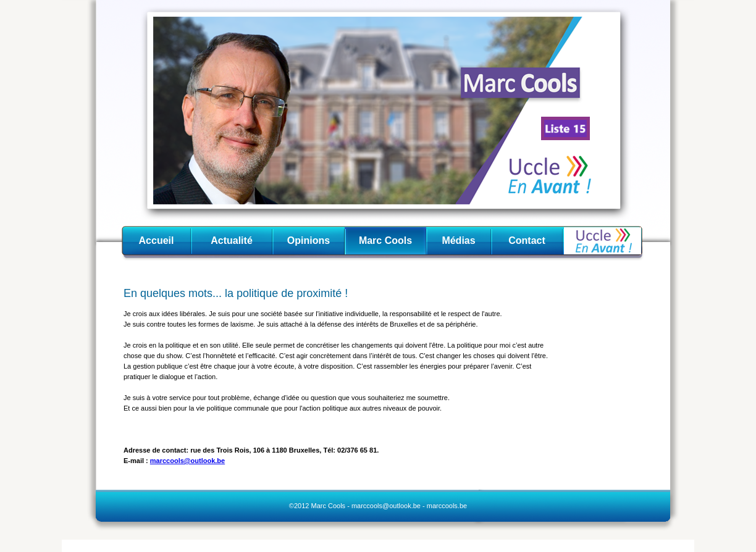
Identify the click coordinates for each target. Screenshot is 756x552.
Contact (527, 240)
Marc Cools (385, 240)
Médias (458, 240)
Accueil (157, 240)
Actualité (232, 240)
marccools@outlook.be (187, 461)
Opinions (309, 240)
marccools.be (447, 506)
